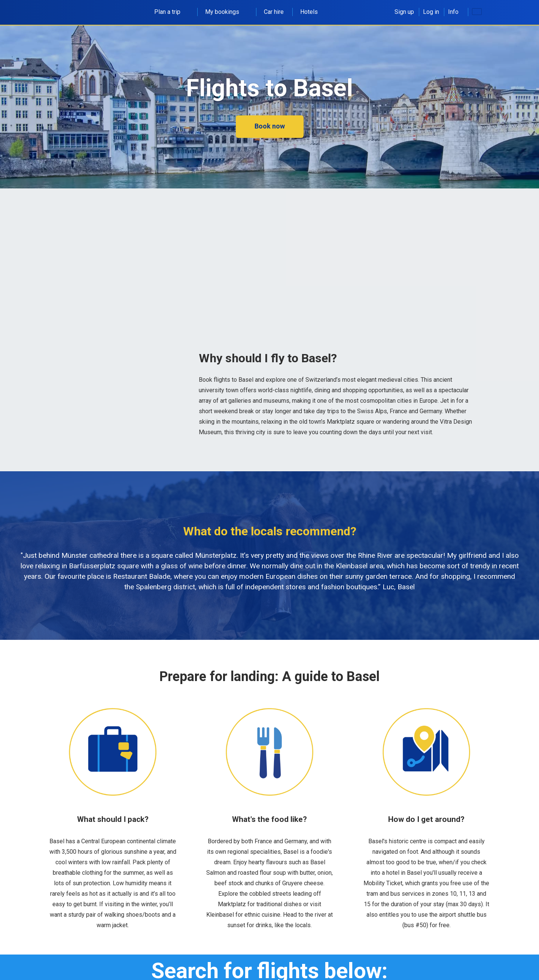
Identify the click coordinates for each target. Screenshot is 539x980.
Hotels (309, 12)
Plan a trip (171, 12)
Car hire (274, 12)
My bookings (226, 12)
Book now (270, 126)
